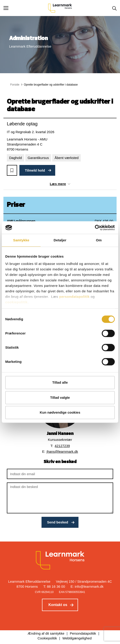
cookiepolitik (16, 302)
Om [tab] (99, 240)
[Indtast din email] (60, 474)
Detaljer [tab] (60, 240)
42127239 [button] (62, 446)
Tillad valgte (60, 397)
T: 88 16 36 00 (54, 586)
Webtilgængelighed (77, 638)
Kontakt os (58, 605)
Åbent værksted (67, 158)
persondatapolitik (74, 297)
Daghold (16, 158)
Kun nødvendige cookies (60, 412)
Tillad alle (60, 382)
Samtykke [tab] (21, 240)
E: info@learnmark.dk (87, 586)
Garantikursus (38, 158)
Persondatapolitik (83, 633)
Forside (15, 85)
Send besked (58, 522)
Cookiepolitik (47, 638)
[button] (26, 8)
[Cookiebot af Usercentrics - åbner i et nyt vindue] (95, 228)
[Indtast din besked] (60, 498)
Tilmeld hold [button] (35, 170)
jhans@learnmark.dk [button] (62, 451)
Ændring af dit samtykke (46, 633)
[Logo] (60, 8)
